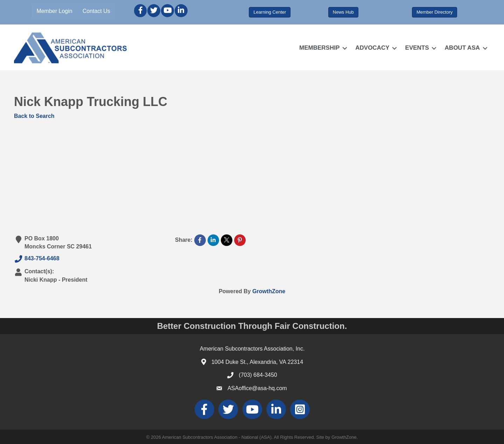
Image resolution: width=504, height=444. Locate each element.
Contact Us (96, 11)
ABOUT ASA (462, 48)
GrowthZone (269, 291)
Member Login (54, 11)
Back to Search (34, 116)
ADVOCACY (372, 48)
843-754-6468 (37, 259)
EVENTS (417, 48)
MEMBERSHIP (319, 48)
